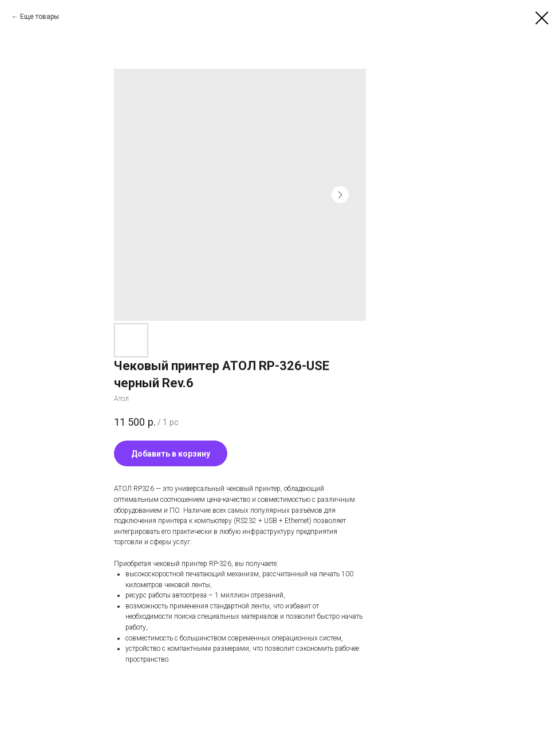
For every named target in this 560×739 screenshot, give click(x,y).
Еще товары (40, 17)
